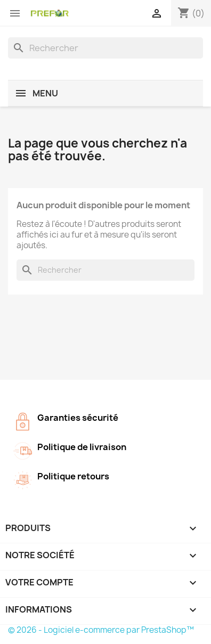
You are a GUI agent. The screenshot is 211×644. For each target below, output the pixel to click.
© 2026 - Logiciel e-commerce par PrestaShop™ (101, 630)
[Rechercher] (106, 48)
